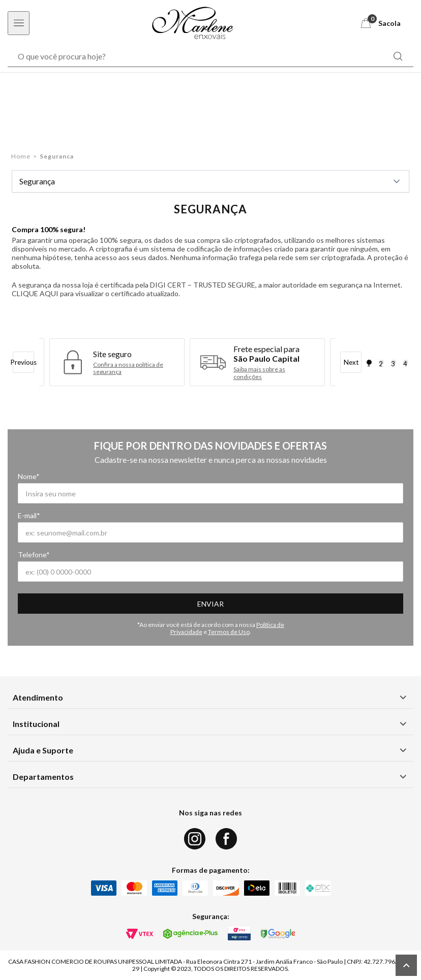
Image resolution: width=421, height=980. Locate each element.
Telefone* (34, 555)
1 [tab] (369, 362)
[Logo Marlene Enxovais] (193, 23)
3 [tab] (393, 362)
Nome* (29, 476)
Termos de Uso (229, 632)
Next (351, 362)
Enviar (211, 604)
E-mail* (29, 515)
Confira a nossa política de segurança (128, 368)
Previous (23, 362)
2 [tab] (381, 362)
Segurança (211, 181)
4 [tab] (405, 362)
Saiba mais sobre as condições (259, 373)
